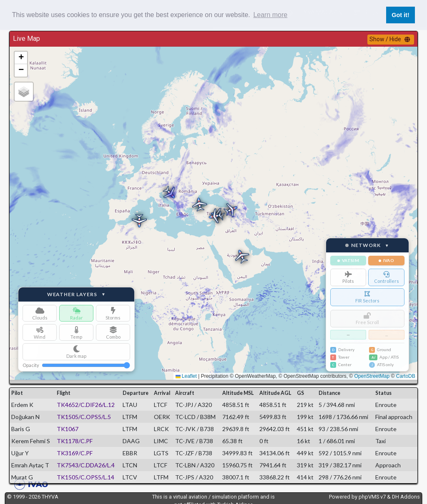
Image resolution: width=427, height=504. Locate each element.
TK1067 (68, 429)
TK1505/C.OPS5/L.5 (84, 417)
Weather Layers (77, 294)
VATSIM (348, 260)
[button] (214, 216)
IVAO (387, 260)
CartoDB (406, 376)
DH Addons (406, 497)
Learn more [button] (270, 15)
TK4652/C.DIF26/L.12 (86, 405)
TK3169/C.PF (75, 453)
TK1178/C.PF (75, 441)
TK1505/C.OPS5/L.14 (85, 477)
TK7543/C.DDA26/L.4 (86, 465)
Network (367, 245)
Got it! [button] (400, 15)
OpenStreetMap (372, 376)
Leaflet (186, 376)
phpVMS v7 (372, 497)
